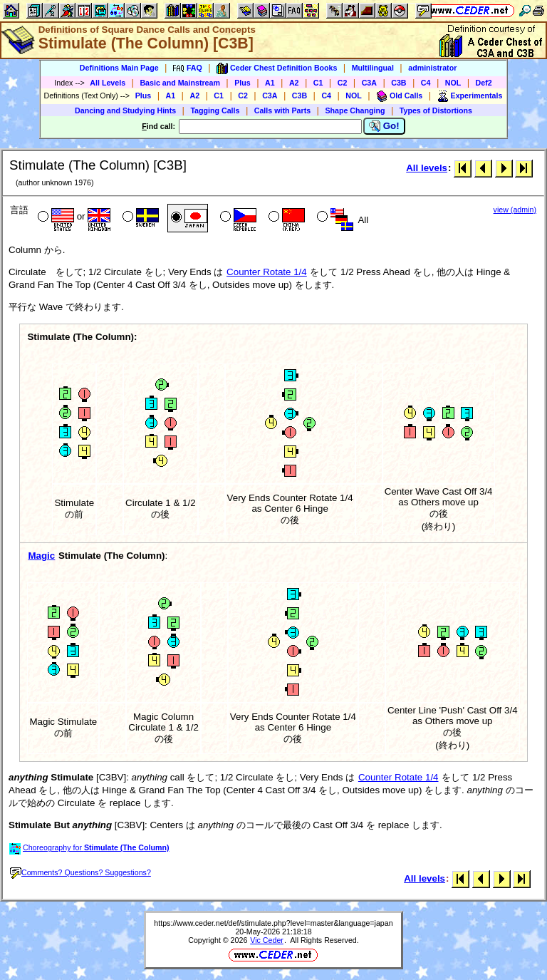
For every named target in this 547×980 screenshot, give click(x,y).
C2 (343, 83)
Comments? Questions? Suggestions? (80, 872)
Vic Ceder (267, 940)
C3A (369, 83)
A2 (294, 83)
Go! (384, 126)
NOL (453, 83)
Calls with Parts (282, 110)
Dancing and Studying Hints (125, 110)
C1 (318, 83)
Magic (41, 556)
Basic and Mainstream (180, 83)
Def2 (484, 83)
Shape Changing (355, 110)
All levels (427, 168)
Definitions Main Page (119, 68)
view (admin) (515, 210)
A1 (270, 83)
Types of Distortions (436, 110)
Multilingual (373, 68)
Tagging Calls (215, 110)
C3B (398, 83)
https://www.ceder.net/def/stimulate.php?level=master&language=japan (273, 923)
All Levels (108, 83)
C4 (426, 83)
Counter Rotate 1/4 (267, 272)
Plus (243, 83)
